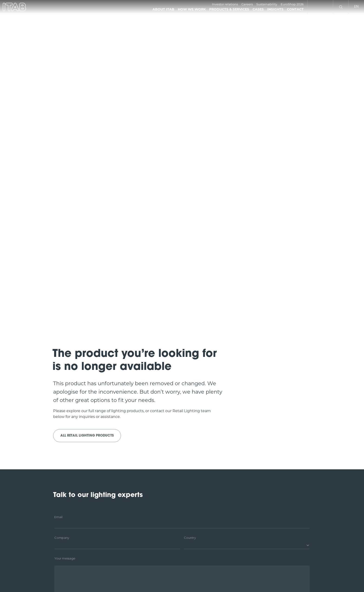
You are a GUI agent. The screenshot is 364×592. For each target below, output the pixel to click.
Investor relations (225, 4)
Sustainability (267, 4)
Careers (247, 4)
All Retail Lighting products (87, 436)
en (356, 7)
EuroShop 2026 (292, 4)
